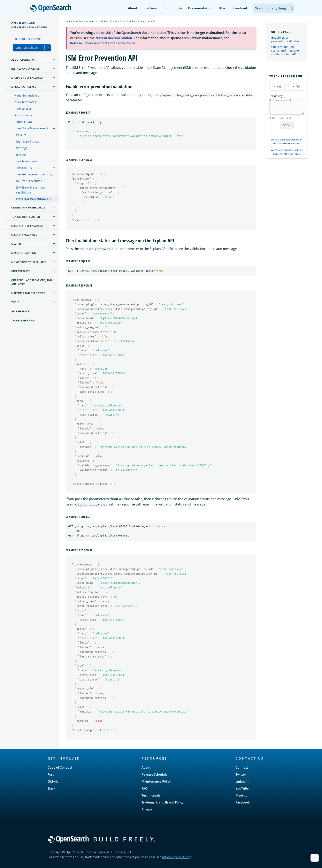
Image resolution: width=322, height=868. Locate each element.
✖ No (296, 86)
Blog (222, 8)
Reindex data (23, 122)
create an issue (291, 154)
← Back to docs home (26, 39)
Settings (22, 148)
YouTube (242, 788)
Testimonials (151, 795)
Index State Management (31, 128)
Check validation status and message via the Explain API (285, 50)
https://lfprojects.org (177, 857)
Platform (150, 8)
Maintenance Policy (156, 781)
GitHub (53, 781)
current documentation (114, 38)
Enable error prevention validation (286, 39)
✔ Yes (278, 86)
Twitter (241, 774)
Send (287, 125)
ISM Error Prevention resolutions (30, 190)
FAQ (145, 788)
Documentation (200, 8)
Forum (52, 774)
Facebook (243, 802)
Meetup (241, 795)
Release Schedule (155, 774)
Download (239, 8)
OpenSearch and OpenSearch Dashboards (29, 25)
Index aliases (23, 109)
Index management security (33, 174)
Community (173, 8)
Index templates (25, 102)
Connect (242, 767)
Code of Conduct (60, 767)
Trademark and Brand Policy (162, 802)
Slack (51, 788)
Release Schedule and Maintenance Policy (102, 43)
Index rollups (23, 168)
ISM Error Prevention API (34, 199)
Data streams (23, 115)
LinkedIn (242, 781)
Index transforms (26, 161)
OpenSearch (52, 9)
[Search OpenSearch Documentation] (274, 8)
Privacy (147, 809)
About (133, 8)
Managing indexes (26, 95)
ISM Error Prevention (28, 181)
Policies (21, 135)
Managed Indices (28, 141)
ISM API (21, 155)
